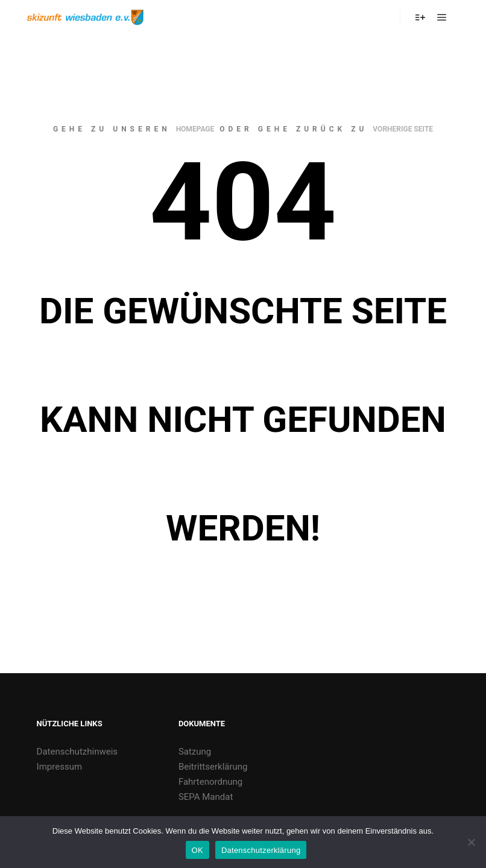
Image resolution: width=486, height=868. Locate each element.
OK (197, 850)
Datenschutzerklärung (261, 850)
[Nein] (471, 842)
